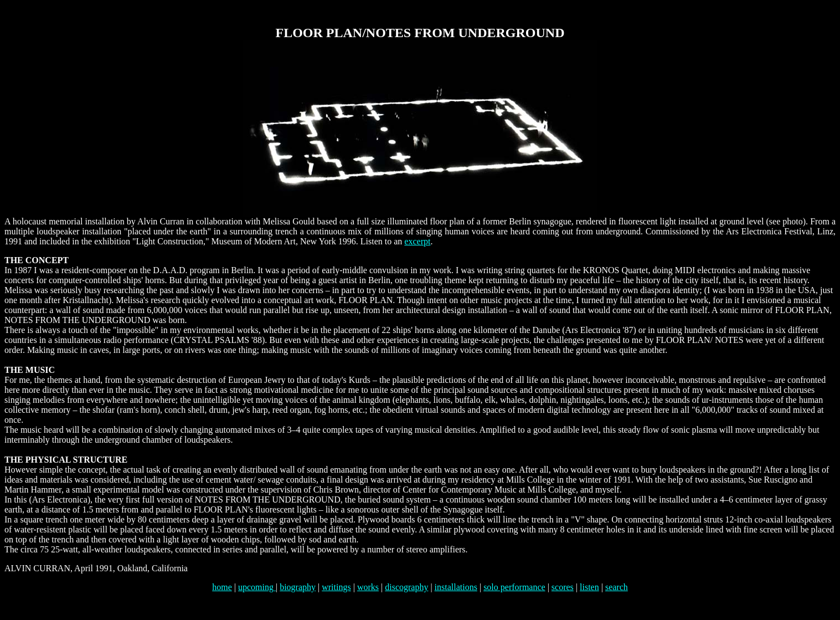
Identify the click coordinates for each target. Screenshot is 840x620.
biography (298, 587)
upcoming (257, 587)
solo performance (514, 587)
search (617, 587)
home (222, 587)
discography (406, 587)
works (368, 587)
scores (563, 587)
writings (336, 587)
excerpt (417, 241)
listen (589, 587)
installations (456, 587)
